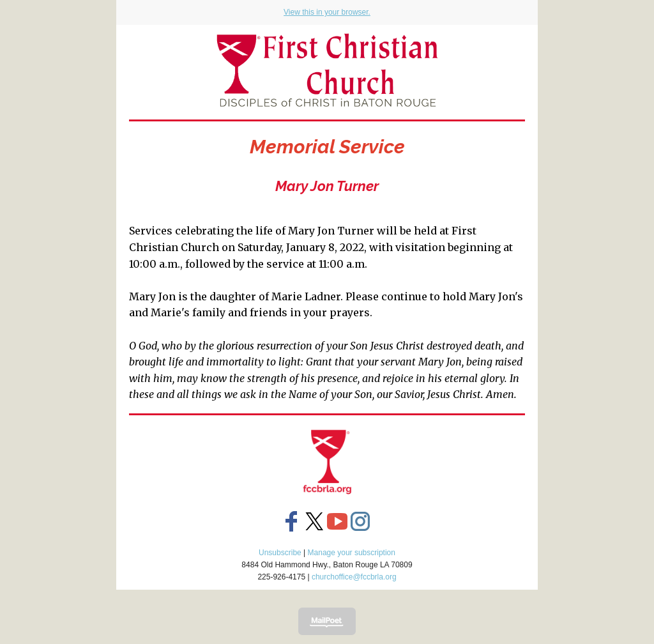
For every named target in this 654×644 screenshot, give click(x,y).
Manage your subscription (352, 553)
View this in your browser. (327, 12)
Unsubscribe (280, 553)
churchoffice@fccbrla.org (354, 577)
